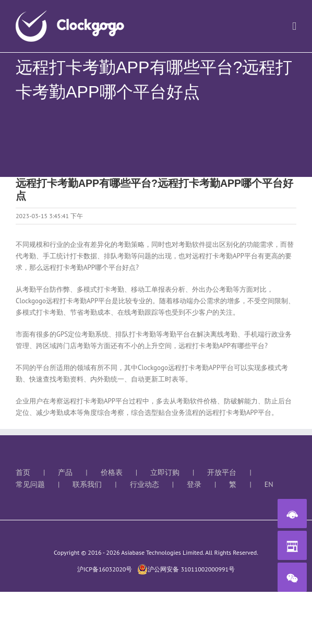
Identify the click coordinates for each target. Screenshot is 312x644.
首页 (23, 472)
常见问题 (30, 484)
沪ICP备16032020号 (105, 569)
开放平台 (222, 472)
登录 (194, 484)
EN (269, 484)
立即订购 (165, 472)
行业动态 (145, 484)
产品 (65, 472)
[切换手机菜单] (294, 26)
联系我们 (87, 484)
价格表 (112, 472)
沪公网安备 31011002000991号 (186, 569)
